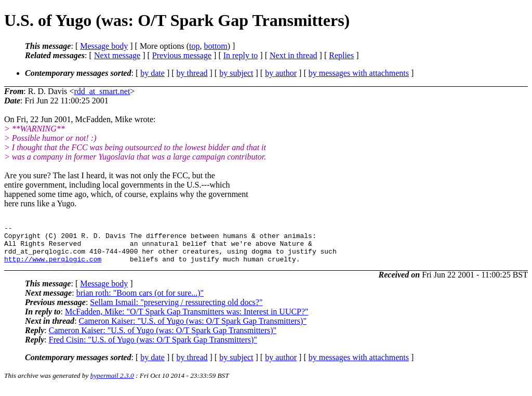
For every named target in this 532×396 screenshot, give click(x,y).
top (194, 46)
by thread (192, 73)
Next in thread (294, 55)
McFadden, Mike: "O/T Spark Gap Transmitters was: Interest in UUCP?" (187, 319)
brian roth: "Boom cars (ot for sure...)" (140, 301)
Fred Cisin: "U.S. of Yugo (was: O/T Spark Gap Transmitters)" (153, 347)
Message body (104, 46)
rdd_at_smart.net (102, 91)
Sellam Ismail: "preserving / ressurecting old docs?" (176, 310)
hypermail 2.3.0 (112, 383)
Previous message (182, 55)
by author (281, 73)
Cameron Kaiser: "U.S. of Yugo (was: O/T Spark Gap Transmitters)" (193, 329)
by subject (236, 73)
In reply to (241, 55)
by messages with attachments (359, 73)
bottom (215, 46)
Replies (341, 55)
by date (152, 73)
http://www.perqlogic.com (53, 267)
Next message (117, 55)
